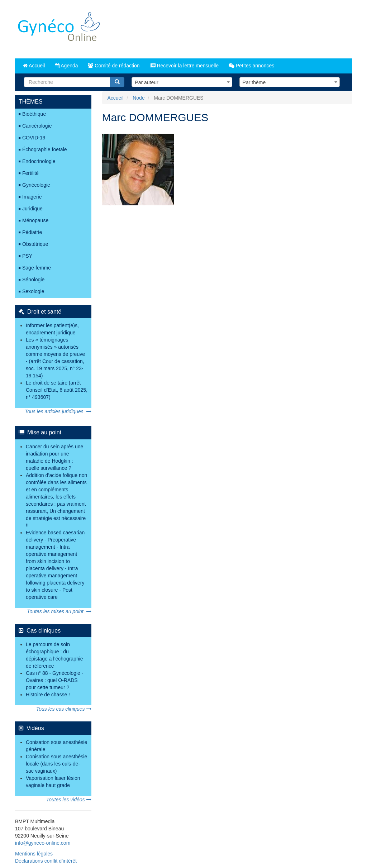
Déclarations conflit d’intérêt (46, 861)
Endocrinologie (39, 161)
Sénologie (33, 280)
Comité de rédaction (114, 66)
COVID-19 (34, 138)
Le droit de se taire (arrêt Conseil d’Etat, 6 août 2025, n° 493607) (57, 390)
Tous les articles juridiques (58, 411)
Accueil (34, 66)
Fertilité (30, 173)
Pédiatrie (32, 232)
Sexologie (33, 291)
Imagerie (32, 197)
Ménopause (35, 220)
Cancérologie (37, 126)
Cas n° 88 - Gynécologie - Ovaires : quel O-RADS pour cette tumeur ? (54, 680)
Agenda (66, 66)
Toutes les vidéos (69, 800)
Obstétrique (35, 244)
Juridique (32, 209)
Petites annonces (251, 66)
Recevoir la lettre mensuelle (184, 66)
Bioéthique (34, 114)
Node (139, 98)
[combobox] (182, 82)
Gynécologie (36, 185)
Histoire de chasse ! (48, 695)
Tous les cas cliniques (64, 709)
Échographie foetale (45, 149)
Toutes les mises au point (59, 611)
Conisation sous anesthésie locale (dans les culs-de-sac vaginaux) (56, 764)
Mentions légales (34, 854)
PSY (27, 256)
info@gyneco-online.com (43, 843)
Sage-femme (37, 268)
